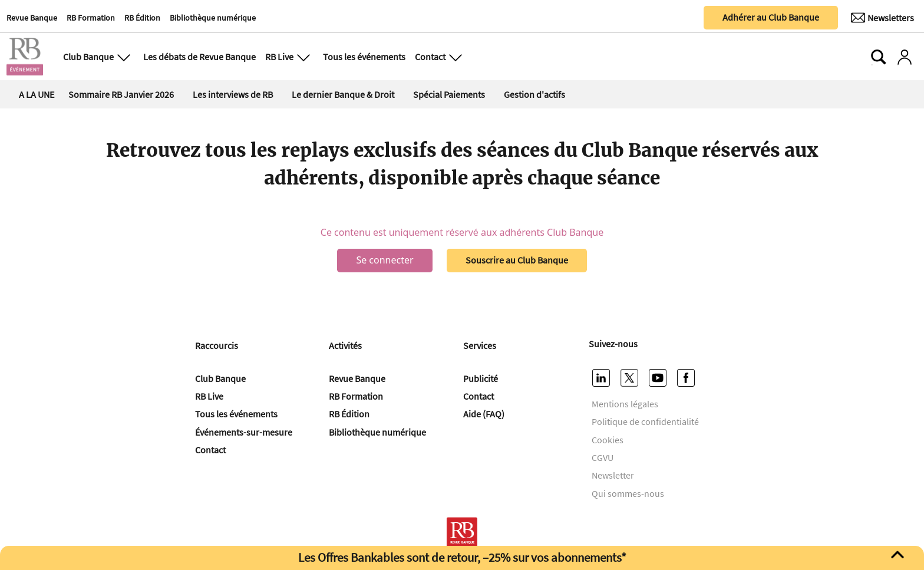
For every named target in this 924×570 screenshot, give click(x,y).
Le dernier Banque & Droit (343, 94)
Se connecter (385, 260)
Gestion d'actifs (534, 94)
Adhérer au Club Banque (771, 17)
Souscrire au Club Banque (517, 260)
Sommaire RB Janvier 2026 (121, 94)
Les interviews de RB (233, 94)
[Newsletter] (882, 18)
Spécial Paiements (449, 94)
